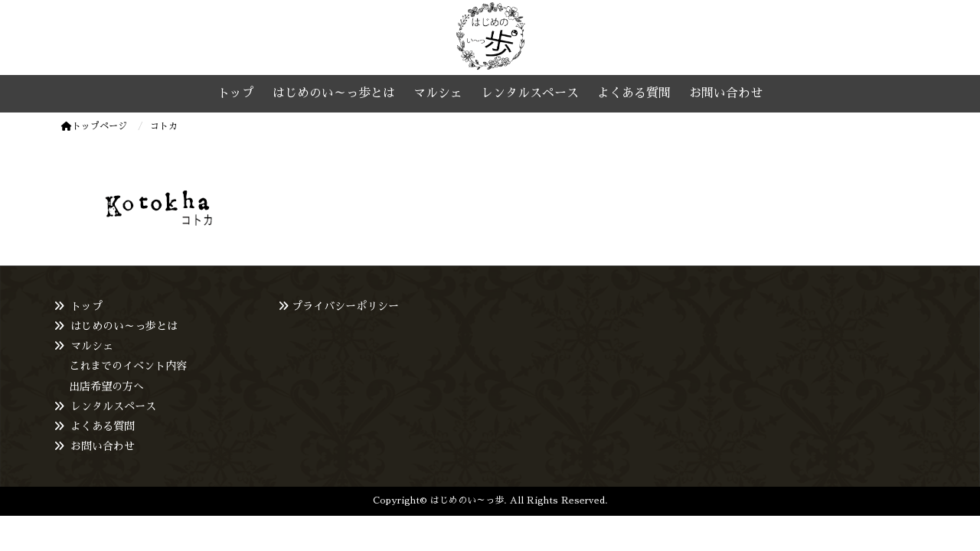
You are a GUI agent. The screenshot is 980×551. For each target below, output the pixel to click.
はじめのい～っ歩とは (124, 326)
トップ (87, 306)
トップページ (94, 126)
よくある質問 (103, 426)
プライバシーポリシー (345, 306)
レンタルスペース (113, 406)
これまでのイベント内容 (128, 366)
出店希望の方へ (106, 386)
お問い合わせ (103, 446)
